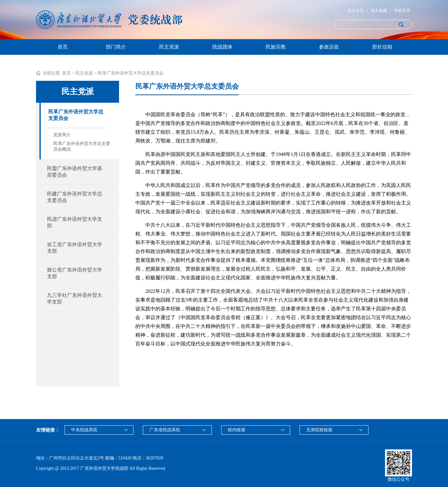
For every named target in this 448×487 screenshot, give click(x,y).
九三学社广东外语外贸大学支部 (75, 298)
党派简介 (62, 135)
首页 (63, 47)
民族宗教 (276, 47)
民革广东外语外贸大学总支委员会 (131, 73)
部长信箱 (382, 47)
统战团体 (222, 47)
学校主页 (402, 10)
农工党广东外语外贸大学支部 (75, 248)
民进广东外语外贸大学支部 (75, 222)
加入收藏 (379, 10)
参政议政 (329, 47)
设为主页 (356, 10)
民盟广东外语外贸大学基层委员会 (75, 172)
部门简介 (116, 47)
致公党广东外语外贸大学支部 (75, 273)
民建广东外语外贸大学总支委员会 (75, 197)
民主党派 (169, 47)
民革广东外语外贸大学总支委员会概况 (82, 146)
